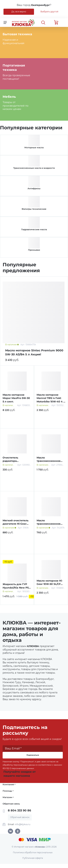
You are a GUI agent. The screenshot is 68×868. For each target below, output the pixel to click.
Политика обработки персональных (33, 852)
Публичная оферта (33, 858)
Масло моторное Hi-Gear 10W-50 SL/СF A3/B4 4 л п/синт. (50, 584)
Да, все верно (19, 12)
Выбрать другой (49, 12)
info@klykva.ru (23, 824)
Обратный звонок (20, 817)
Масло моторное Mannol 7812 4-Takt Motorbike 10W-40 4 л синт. (51, 400)
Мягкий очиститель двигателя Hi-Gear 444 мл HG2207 (16, 524)
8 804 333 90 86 (19, 810)
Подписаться (33, 755)
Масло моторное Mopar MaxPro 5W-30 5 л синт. (16, 398)
